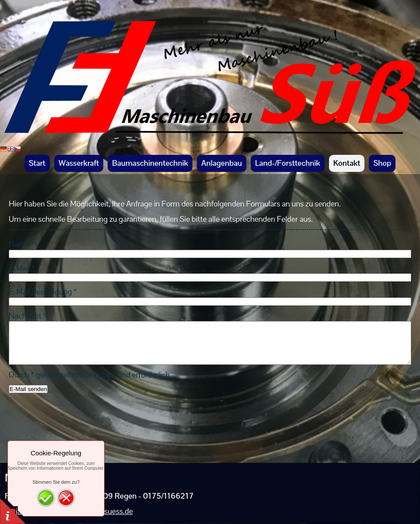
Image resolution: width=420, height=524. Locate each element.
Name (21, 244)
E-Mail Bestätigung (43, 292)
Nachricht (28, 316)
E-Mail (22, 268)
